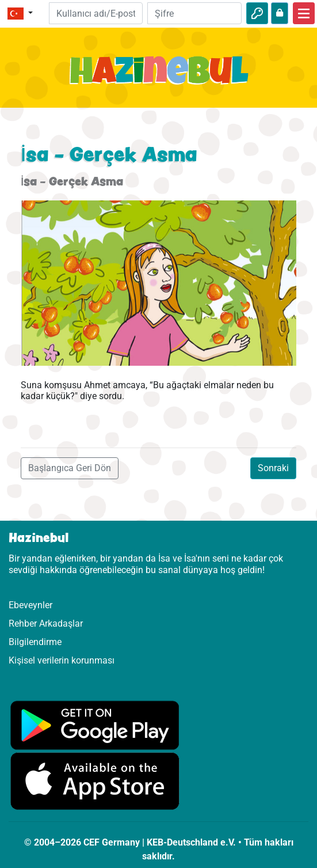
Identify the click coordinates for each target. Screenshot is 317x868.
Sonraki (273, 468)
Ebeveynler (30, 605)
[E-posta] (96, 13)
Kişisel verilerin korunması (62, 660)
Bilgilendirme (35, 642)
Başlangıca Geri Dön (70, 468)
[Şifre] (194, 13)
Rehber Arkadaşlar (46, 623)
